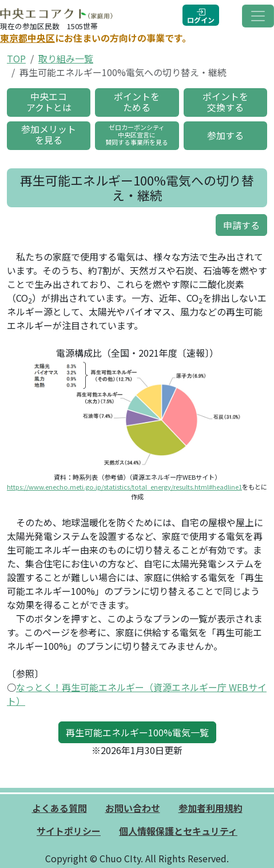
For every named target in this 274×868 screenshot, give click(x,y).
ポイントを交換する (225, 102)
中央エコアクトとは (49, 102)
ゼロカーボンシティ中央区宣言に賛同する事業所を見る (137, 135)
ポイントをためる (137, 102)
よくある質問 (59, 808)
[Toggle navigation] (258, 16)
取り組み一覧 (66, 58)
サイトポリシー (69, 831)
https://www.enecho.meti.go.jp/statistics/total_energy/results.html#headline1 (124, 487)
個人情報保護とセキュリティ (178, 831)
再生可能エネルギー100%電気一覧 (137, 732)
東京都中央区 (27, 38)
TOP (16, 58)
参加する (225, 135)
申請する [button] (241, 225)
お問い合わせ (133, 808)
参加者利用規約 (211, 808)
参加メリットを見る (49, 134)
